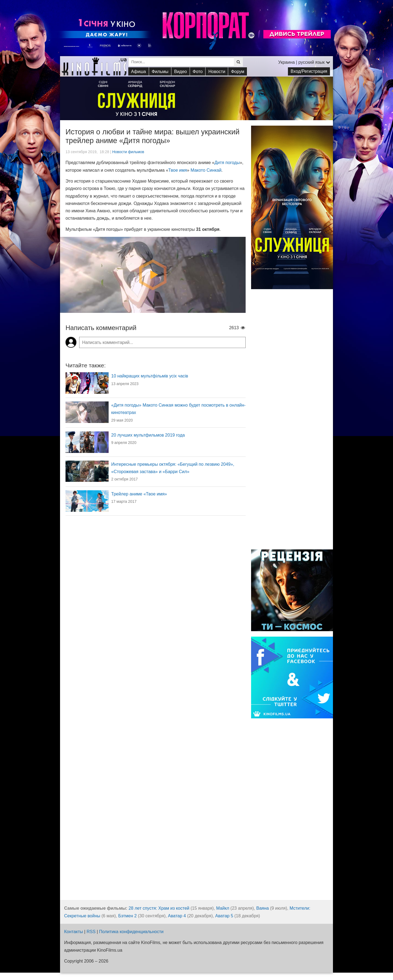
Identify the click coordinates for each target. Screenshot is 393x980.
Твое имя (178, 170)
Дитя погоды (227, 163)
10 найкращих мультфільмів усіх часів (150, 376)
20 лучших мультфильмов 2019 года (148, 435)
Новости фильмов (128, 152)
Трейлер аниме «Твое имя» (139, 494)
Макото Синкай (206, 170)
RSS (91, 932)
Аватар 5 (224, 916)
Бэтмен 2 (127, 916)
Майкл (223, 908)
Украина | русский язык (304, 62)
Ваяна (263, 908)
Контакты (74, 932)
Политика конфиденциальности (131, 932)
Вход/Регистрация (309, 71)
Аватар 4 (177, 916)
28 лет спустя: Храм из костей (159, 908)
